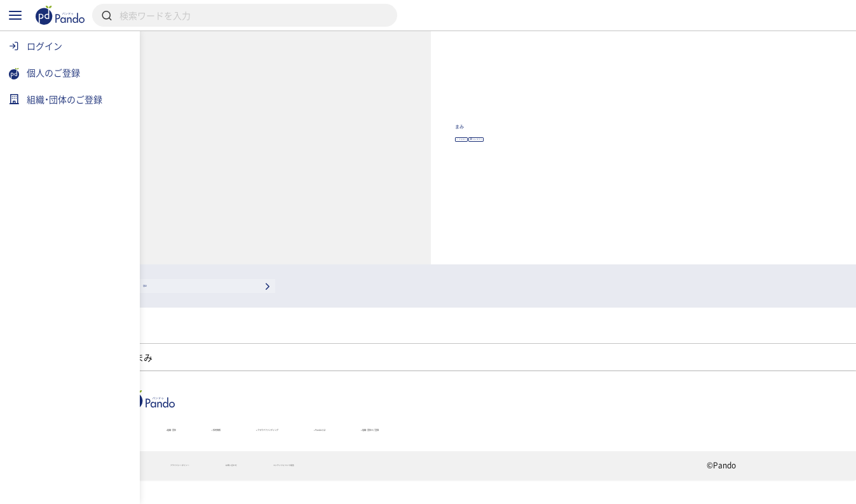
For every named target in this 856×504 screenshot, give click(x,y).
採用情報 (350, 444)
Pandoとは (568, 444)
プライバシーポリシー (300, 489)
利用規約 (209, 489)
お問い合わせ (399, 489)
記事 (204, 444)
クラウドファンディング (457, 444)
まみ (590, 130)
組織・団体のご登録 (669, 444)
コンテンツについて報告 (501, 489)
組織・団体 (273, 444)
